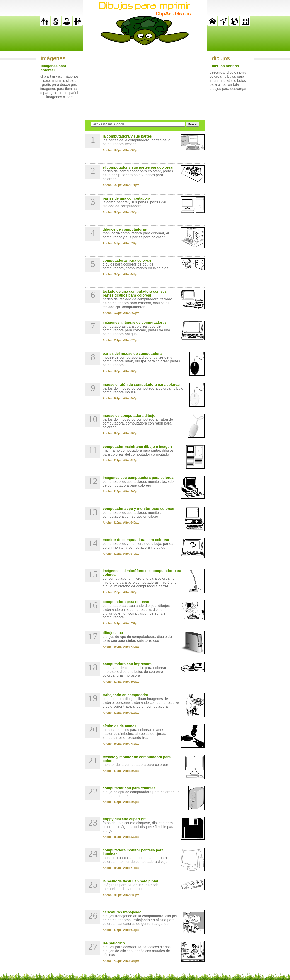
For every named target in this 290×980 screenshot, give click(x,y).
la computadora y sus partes (127, 136)
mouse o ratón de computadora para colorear (142, 385)
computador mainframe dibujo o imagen (137, 447)
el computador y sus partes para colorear (138, 167)
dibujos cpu (113, 633)
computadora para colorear (126, 602)
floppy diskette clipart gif (124, 819)
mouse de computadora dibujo (129, 416)
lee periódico (114, 943)
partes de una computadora (126, 198)
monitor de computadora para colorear (136, 540)
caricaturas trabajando (122, 912)
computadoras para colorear (127, 260)
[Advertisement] (145, 82)
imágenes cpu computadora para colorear (139, 478)
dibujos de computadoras (125, 229)
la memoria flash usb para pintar (130, 881)
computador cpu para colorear (129, 788)
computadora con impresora (127, 664)
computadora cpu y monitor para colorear (139, 509)
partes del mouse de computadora (132, 354)
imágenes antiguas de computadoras (135, 322)
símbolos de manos (120, 726)
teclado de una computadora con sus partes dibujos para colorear (135, 293)
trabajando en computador (126, 695)
